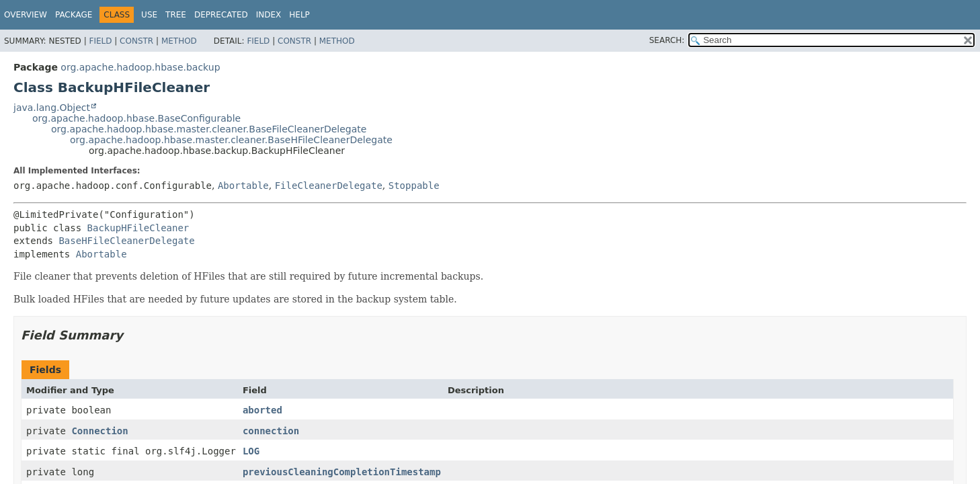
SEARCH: (667, 40)
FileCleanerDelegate (329, 186)
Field (100, 41)
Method (179, 41)
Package (74, 15)
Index (269, 15)
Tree (176, 15)
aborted (262, 410)
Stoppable (414, 186)
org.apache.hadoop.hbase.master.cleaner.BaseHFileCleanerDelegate (231, 140)
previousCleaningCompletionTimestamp (342, 472)
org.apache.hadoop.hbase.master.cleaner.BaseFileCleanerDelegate (209, 129)
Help (299, 15)
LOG (251, 451)
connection (271, 431)
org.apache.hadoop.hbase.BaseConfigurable (136, 118)
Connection (99, 431)
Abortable (243, 186)
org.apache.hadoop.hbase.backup (140, 67)
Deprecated (221, 15)
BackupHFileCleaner (138, 228)
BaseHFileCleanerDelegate (126, 241)
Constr (136, 41)
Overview (26, 15)
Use (149, 15)
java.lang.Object (52, 108)
